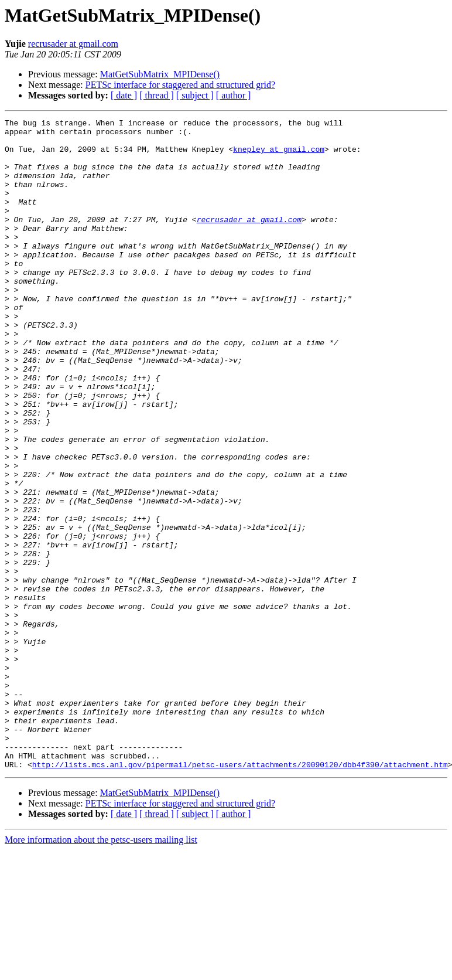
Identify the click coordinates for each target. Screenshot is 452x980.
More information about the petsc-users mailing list (101, 970)
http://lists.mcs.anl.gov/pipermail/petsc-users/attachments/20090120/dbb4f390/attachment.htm (240, 894)
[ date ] (124, 95)
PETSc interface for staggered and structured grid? (180, 85)
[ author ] (234, 95)
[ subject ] (195, 95)
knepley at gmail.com (279, 156)
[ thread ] (157, 95)
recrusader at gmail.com (73, 44)
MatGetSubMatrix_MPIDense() (160, 74)
